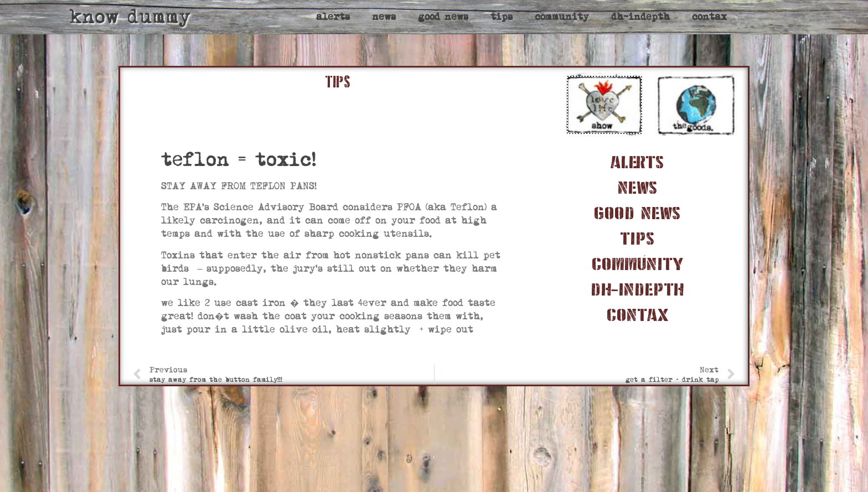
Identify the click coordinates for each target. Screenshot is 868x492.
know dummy (130, 17)
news (384, 17)
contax (709, 17)
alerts (333, 17)
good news (443, 17)
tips (502, 17)
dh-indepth (640, 17)
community (562, 17)
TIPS (337, 82)
